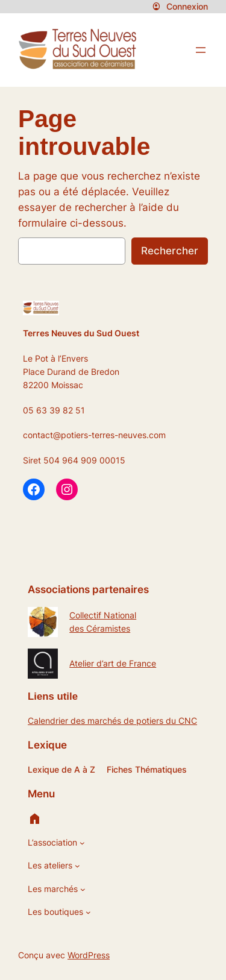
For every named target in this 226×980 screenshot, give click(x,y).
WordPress (89, 955)
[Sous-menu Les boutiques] (88, 912)
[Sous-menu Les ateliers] (77, 866)
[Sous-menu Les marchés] (83, 889)
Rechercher (170, 251)
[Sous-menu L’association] (82, 843)
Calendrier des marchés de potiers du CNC (112, 721)
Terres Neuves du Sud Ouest (81, 333)
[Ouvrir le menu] (201, 50)
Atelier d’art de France (113, 663)
